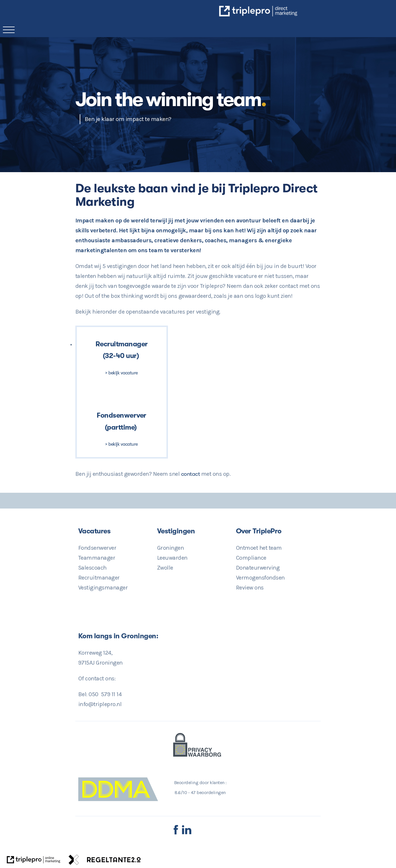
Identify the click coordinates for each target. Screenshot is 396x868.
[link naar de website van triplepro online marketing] (34, 861)
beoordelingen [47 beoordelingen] (208, 792)
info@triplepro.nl (100, 704)
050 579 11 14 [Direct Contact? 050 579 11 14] (105, 694)
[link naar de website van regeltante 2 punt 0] (105, 861)
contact (191, 474)
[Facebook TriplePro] (176, 833)
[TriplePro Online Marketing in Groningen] (297, 14)
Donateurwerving (258, 568)
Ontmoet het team (259, 548)
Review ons (250, 588)
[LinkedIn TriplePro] (187, 833)
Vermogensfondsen (260, 578)
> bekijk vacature (121, 373)
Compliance (251, 558)
